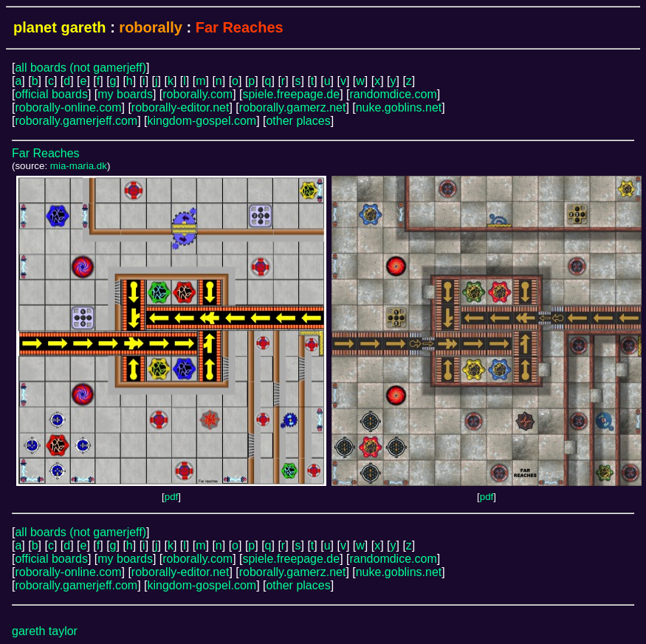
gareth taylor (45, 631)
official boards (51, 94)
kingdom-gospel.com (202, 121)
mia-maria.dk (79, 166)
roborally (151, 27)
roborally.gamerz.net (293, 107)
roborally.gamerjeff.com (76, 121)
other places (298, 121)
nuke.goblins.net (399, 107)
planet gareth (60, 27)
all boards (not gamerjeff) (80, 68)
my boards (125, 94)
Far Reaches (46, 153)
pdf (172, 497)
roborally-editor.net (181, 107)
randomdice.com (393, 94)
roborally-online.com (68, 107)
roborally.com (197, 94)
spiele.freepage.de (291, 94)
